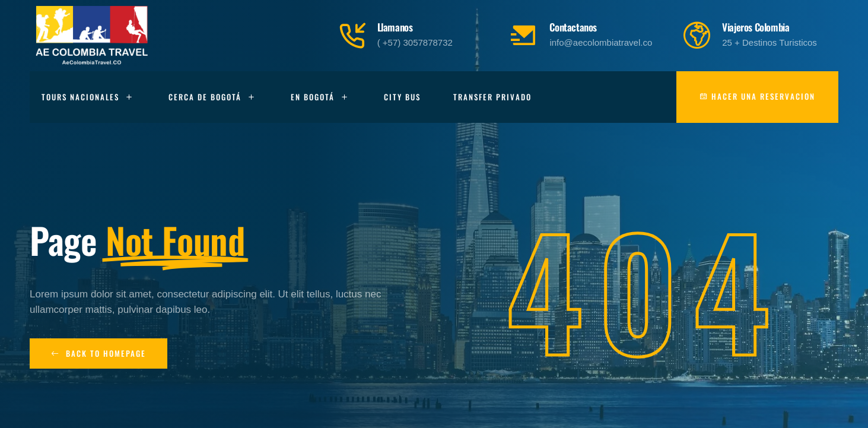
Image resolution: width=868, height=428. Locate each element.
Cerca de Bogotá (213, 97)
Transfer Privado (492, 97)
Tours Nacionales (89, 97)
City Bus (402, 97)
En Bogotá (321, 97)
